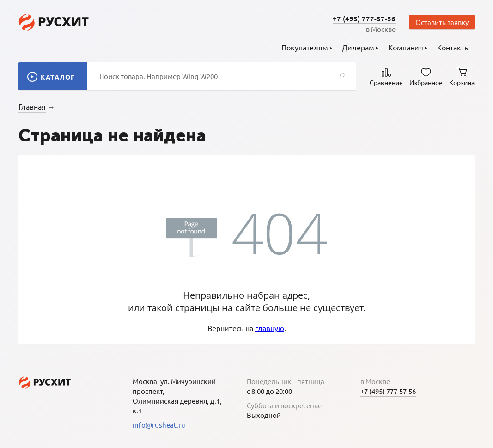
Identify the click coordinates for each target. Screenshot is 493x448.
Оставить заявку (442, 22)
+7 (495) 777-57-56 (364, 18)
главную (270, 328)
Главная (32, 106)
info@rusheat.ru (159, 425)
